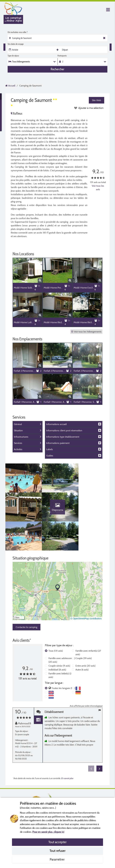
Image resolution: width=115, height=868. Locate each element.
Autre (82, 642)
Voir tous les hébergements (86, 332)
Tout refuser (58, 851)
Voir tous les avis (98, 188)
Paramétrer (58, 859)
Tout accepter (57, 842)
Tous (56, 623)
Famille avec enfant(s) (88, 625)
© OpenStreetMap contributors (86, 591)
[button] (58, 560)
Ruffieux (17, 113)
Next (99, 741)
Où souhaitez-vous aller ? (18, 32)
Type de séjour (13, 56)
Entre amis (85, 638)
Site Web (97, 100)
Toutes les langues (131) (63, 661)
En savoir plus (67, 751)
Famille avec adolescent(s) (62, 633)
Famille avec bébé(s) (60, 648)
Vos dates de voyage (16, 44)
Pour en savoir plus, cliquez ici (48, 832)
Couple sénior (59, 638)
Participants (62, 56)
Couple (84, 631)
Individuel (57, 642)
